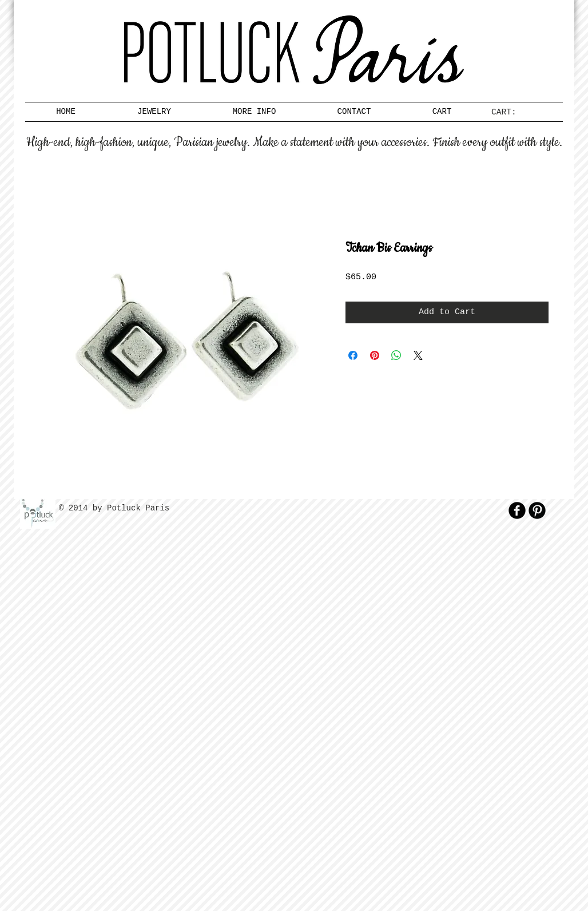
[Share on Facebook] (353, 355)
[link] (508, 112)
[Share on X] (418, 355)
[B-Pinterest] (537, 510)
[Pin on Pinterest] (375, 355)
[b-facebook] (517, 510)
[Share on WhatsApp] (396, 355)
